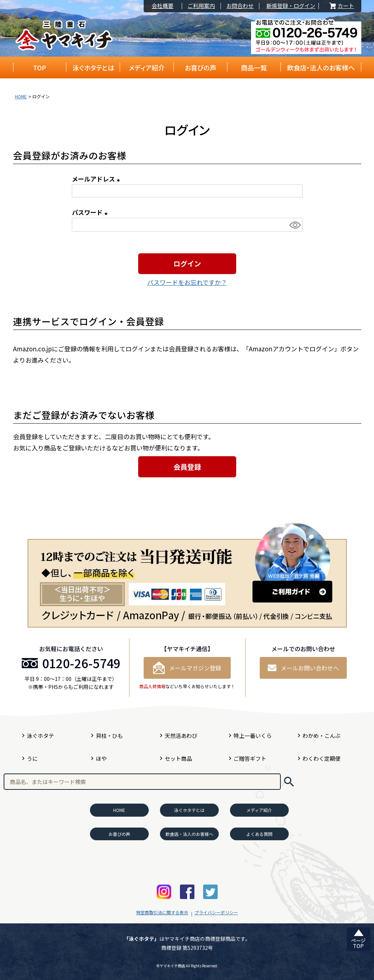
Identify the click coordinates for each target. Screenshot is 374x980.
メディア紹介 (147, 68)
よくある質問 (259, 834)
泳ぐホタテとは (93, 68)
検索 (289, 782)
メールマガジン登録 (187, 668)
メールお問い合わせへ (303, 668)
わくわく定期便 (322, 758)
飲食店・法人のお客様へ (321, 68)
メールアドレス (97, 179)
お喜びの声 (200, 68)
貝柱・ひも (109, 736)
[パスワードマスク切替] (295, 225)
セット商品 (178, 758)
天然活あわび (181, 736)
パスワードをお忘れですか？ (187, 282)
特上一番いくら (253, 736)
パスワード (91, 212)
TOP (40, 68)
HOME (21, 96)
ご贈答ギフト (250, 758)
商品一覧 (254, 68)
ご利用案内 (201, 6)
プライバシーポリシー (216, 912)
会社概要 (163, 6)
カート (341, 6)
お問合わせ (240, 6)
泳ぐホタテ (40, 736)
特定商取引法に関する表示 (162, 912)
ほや (101, 758)
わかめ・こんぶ (322, 736)
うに (32, 758)
